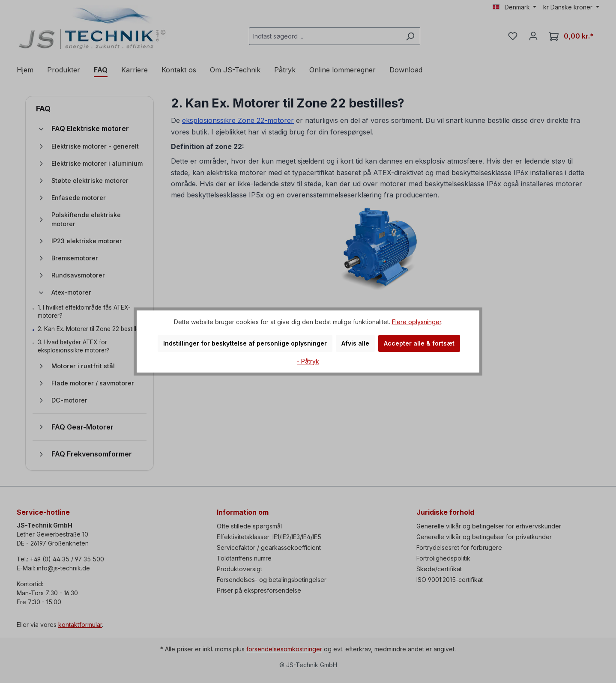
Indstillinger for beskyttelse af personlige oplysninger (245, 343)
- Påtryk (308, 361)
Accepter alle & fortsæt (419, 343)
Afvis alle (355, 343)
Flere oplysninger (417, 322)
